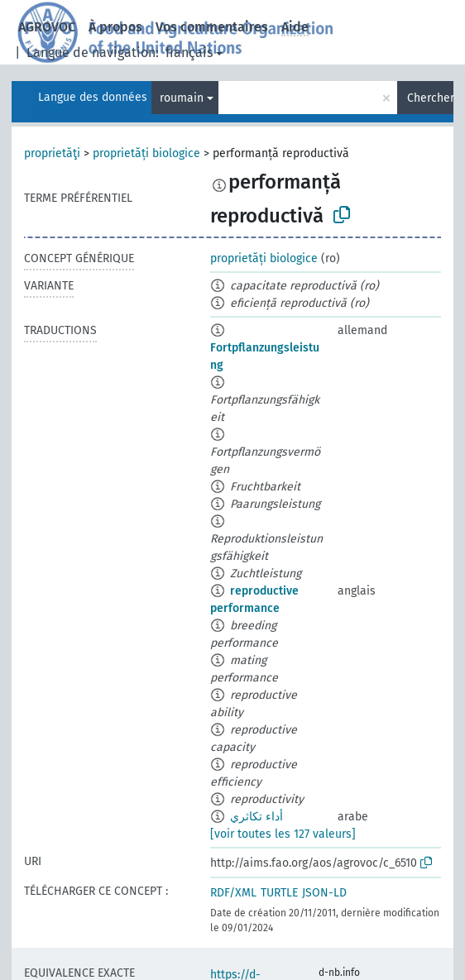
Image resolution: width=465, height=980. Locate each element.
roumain (182, 98)
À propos (115, 27)
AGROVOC (47, 27)
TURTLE (279, 893)
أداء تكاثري (256, 817)
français (189, 53)
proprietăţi (52, 153)
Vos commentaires (212, 27)
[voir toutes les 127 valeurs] (283, 834)
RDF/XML (233, 893)
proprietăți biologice (146, 153)
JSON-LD (324, 893)
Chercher (430, 98)
